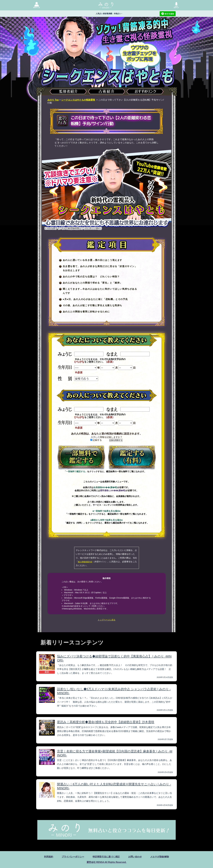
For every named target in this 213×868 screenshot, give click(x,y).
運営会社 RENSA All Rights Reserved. (106, 862)
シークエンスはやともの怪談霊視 (78, 100)
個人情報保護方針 (85, 562)
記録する (96, 440)
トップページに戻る (107, 620)
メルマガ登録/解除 (160, 857)
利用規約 (49, 857)
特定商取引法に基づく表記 (106, 857)
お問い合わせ (135, 857)
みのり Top (53, 100)
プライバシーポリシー (73, 857)
